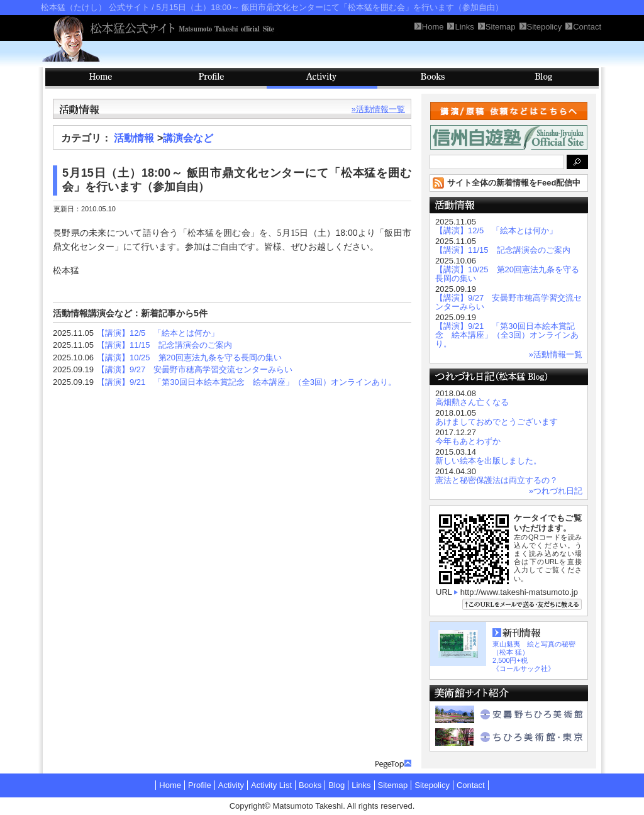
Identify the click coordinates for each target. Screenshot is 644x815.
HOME (101, 78)
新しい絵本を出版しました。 (488, 461)
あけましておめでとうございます (497, 422)
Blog (543, 78)
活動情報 (134, 138)
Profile (211, 78)
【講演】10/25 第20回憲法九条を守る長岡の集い (189, 358)
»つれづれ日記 (556, 491)
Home (170, 785)
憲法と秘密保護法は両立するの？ (497, 480)
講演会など (188, 138)
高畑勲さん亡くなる (472, 402)
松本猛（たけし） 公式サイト (95, 7)
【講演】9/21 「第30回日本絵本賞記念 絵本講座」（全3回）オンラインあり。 (247, 382)
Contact (471, 785)
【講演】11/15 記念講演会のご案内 (164, 345)
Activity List (271, 785)
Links (361, 785)
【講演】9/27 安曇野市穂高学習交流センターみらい (195, 369)
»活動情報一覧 (378, 109)
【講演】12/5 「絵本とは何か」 (158, 333)
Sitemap (393, 785)
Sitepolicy (432, 785)
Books (433, 78)
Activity (322, 78)
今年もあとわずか (468, 441)
